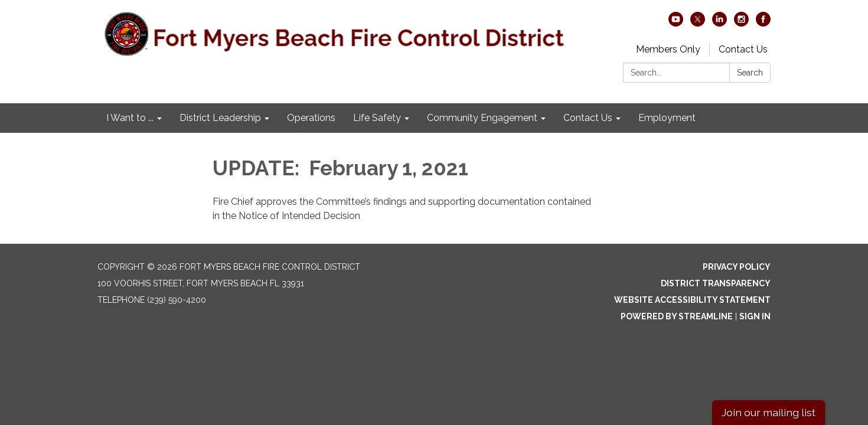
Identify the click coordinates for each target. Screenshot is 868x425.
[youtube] (676, 23)
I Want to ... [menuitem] (130, 118)
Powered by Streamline (677, 316)
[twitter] (698, 23)
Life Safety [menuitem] (377, 118)
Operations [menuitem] (311, 118)
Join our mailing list (769, 412)
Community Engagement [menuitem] (482, 118)
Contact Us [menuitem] (588, 118)
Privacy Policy (737, 267)
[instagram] (741, 23)
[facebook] (763, 23)
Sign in (755, 316)
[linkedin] (719, 23)
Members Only (668, 49)
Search (750, 73)
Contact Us (743, 49)
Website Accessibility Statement (692, 300)
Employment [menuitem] (667, 118)
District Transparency (716, 283)
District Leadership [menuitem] (220, 118)
